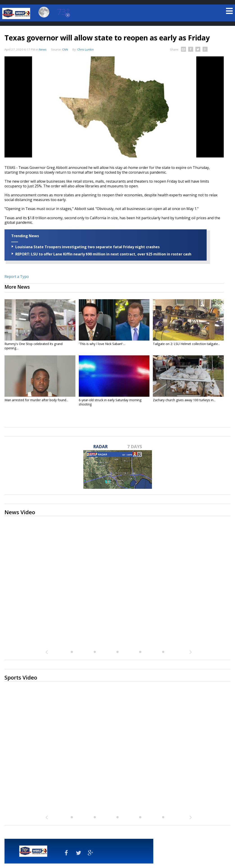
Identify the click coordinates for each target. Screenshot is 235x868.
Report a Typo (17, 277)
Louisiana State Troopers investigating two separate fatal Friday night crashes (87, 247)
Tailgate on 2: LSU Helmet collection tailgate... (186, 344)
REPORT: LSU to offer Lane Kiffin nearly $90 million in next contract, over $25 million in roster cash (103, 254)
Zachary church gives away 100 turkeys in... (184, 400)
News (43, 49)
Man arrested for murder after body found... (36, 400)
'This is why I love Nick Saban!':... (102, 344)
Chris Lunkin (86, 49)
